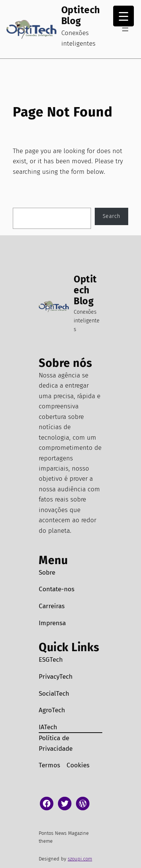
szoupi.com (80, 859)
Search (111, 216)
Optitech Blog (81, 16)
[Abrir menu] (125, 29)
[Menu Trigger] (124, 16)
